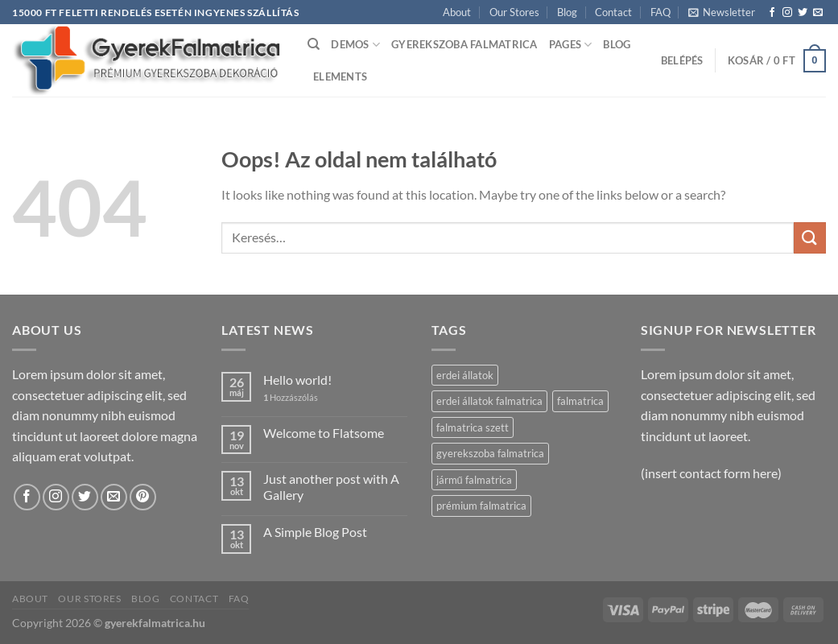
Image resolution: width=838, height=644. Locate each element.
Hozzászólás (291, 397)
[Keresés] (314, 44)
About (457, 12)
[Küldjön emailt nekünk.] (818, 13)
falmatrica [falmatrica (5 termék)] (580, 401)
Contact (613, 12)
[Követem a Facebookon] (772, 13)
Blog (567, 12)
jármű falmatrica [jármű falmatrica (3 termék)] (474, 480)
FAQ (660, 12)
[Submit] (810, 238)
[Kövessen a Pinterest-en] (143, 497)
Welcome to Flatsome (324, 433)
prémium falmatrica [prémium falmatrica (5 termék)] (481, 506)
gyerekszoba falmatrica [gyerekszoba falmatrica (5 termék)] (490, 453)
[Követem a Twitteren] (803, 13)
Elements (340, 76)
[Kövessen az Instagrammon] (787, 13)
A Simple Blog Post (315, 532)
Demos (355, 45)
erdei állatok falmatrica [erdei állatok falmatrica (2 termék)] (489, 401)
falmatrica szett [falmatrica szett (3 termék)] (473, 427)
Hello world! (297, 380)
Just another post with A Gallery (331, 486)
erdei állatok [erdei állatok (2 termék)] (465, 375)
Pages (571, 45)
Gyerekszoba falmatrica (464, 44)
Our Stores (514, 12)
